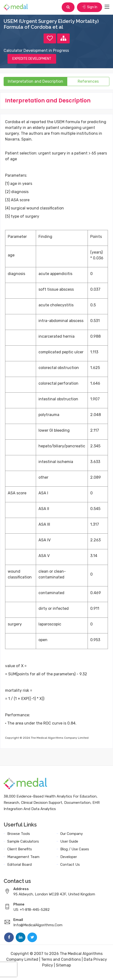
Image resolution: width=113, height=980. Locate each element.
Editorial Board (19, 865)
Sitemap (63, 965)
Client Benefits (20, 849)
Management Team (23, 857)
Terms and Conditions (61, 959)
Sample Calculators (23, 841)
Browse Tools (19, 834)
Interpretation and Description (35, 81)
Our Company (72, 834)
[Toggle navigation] (107, 7)
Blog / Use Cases (75, 849)
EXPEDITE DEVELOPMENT (32, 59)
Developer (69, 857)
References (88, 81)
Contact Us (70, 865)
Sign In (90, 7)
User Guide (69, 841)
